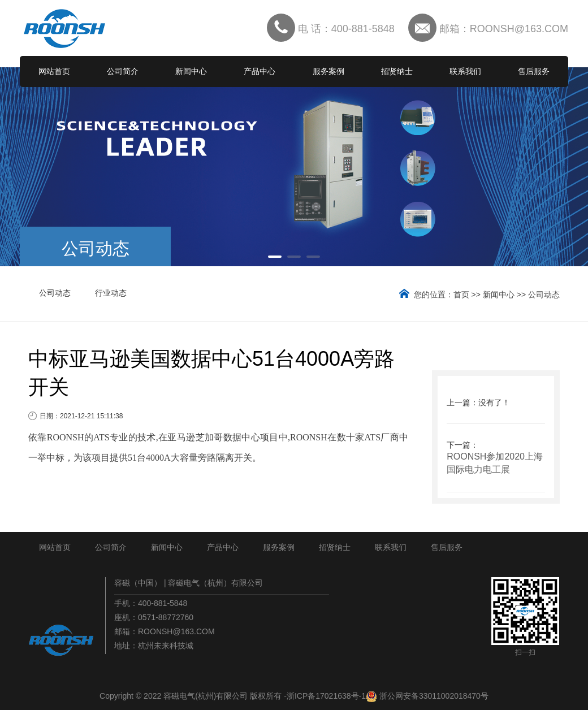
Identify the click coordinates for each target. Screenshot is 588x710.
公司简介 (123, 71)
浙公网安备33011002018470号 (434, 696)
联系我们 (465, 71)
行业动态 (111, 293)
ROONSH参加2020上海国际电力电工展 (495, 463)
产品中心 (260, 71)
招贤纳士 (397, 71)
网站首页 (54, 71)
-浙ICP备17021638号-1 (325, 696)
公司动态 (55, 293)
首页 (461, 295)
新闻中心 (191, 71)
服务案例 (328, 71)
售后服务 (534, 71)
